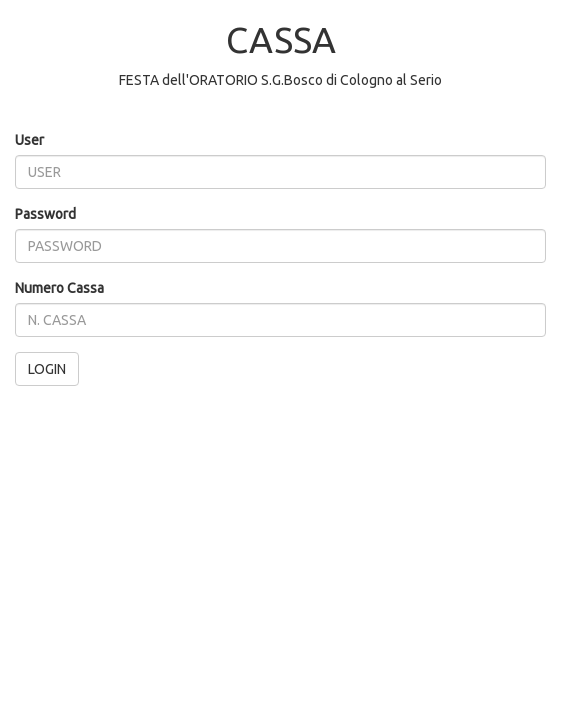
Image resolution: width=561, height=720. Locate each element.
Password (45, 214)
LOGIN (47, 369)
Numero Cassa (59, 288)
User (29, 140)
